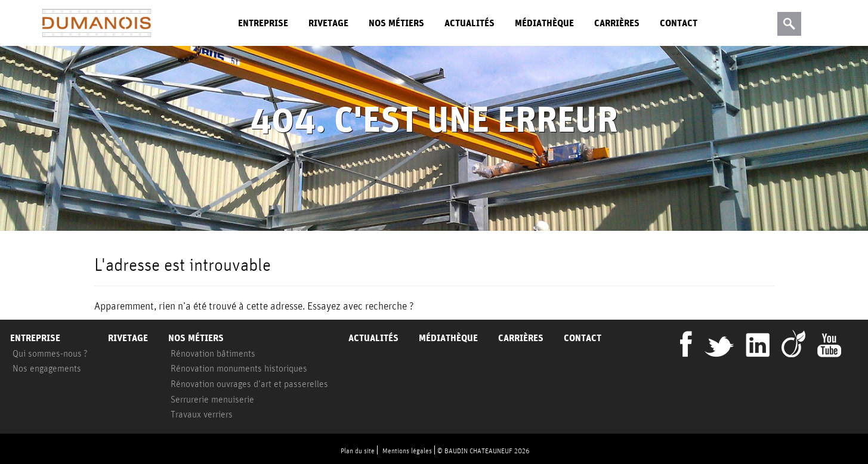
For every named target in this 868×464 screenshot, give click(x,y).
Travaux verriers (202, 414)
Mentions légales (407, 451)
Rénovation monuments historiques (239, 368)
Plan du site (358, 451)
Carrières (617, 23)
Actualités (469, 23)
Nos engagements (47, 368)
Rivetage (328, 23)
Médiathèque (544, 23)
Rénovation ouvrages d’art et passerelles (249, 383)
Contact (679, 23)
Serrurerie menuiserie (212, 399)
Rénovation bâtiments (213, 353)
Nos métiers (396, 23)
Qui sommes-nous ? (50, 353)
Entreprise (263, 23)
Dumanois (97, 23)
